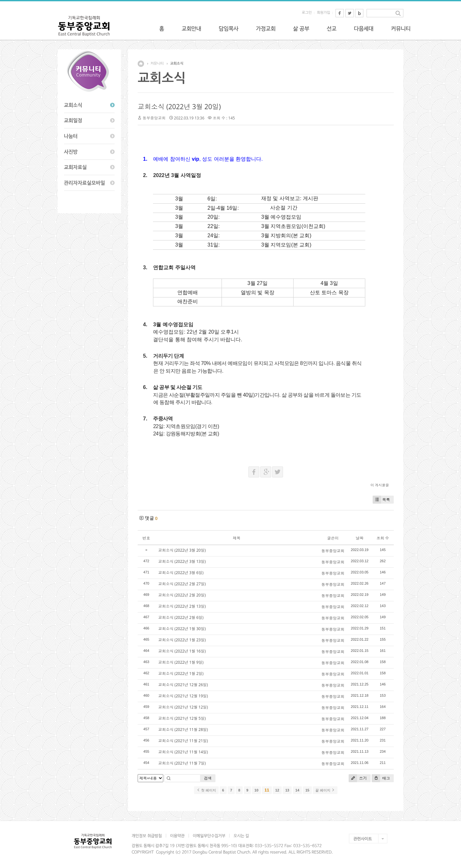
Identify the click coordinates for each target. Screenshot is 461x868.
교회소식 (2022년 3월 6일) (181, 573)
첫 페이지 (206, 790)
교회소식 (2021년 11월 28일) (183, 730)
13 (287, 790)
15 (307, 790)
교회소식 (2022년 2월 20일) (182, 595)
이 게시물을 (380, 485)
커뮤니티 (157, 64)
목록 (381, 500)
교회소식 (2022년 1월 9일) (181, 662)
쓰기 (358, 778)
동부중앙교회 (154, 118)
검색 (208, 778)
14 (297, 790)
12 (277, 790)
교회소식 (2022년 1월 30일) (182, 629)
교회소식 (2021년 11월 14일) (183, 752)
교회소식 (177, 64)
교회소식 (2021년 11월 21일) (183, 741)
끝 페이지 (325, 790)
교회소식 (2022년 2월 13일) (182, 606)
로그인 (307, 13)
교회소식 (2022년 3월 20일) (179, 107)
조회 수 (383, 538)
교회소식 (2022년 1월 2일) (181, 673)
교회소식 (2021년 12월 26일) (183, 685)
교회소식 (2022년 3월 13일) (182, 561)
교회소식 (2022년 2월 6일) (181, 617)
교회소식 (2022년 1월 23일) (182, 640)
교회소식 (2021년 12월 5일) (182, 718)
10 (256, 790)
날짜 (360, 538)
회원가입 (324, 13)
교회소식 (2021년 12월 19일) (183, 696)
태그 (381, 778)
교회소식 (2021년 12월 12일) (183, 707)
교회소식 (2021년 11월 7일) (182, 763)
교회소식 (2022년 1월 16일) (182, 651)
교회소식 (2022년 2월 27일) (182, 584)
